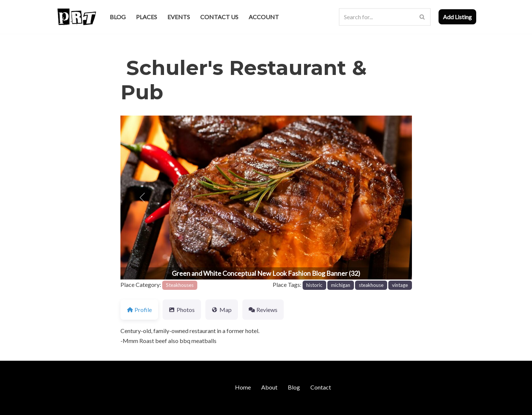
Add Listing (457, 17)
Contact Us (219, 17)
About (269, 387)
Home (243, 387)
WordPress (119, 406)
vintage (400, 285)
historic (314, 285)
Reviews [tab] (263, 310)
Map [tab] (222, 310)
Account (264, 17)
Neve (62, 406)
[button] (142, 198)
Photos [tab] (182, 310)
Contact (321, 387)
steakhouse (371, 285)
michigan (341, 285)
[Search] (376, 17)
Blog (118, 17)
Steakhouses (180, 285)
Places (146, 17)
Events (179, 17)
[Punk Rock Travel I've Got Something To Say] (76, 17)
